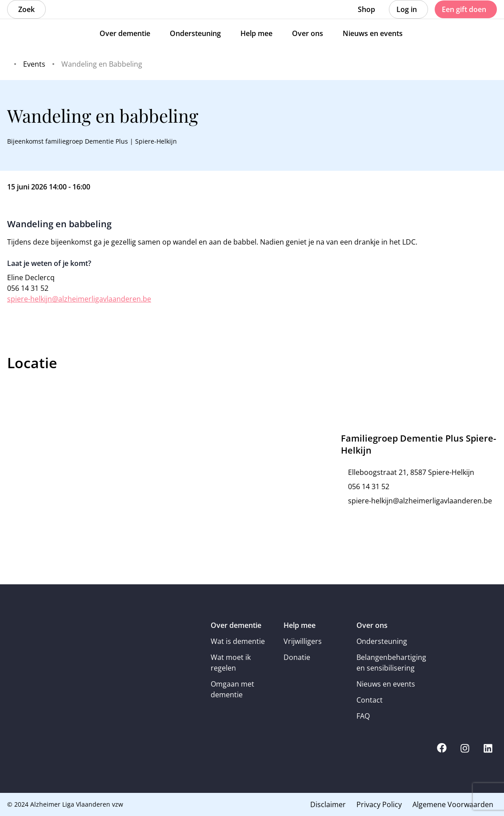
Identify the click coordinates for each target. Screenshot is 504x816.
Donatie (297, 657)
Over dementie (236, 625)
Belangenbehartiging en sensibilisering (387, 663)
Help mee (300, 625)
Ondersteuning (382, 641)
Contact (370, 700)
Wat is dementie (238, 641)
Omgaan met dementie (232, 689)
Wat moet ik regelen (231, 663)
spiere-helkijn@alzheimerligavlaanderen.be (79, 299)
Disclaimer (328, 804)
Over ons (372, 625)
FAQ (363, 716)
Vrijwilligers (303, 641)
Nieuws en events (386, 684)
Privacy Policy (379, 804)
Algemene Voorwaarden (453, 804)
